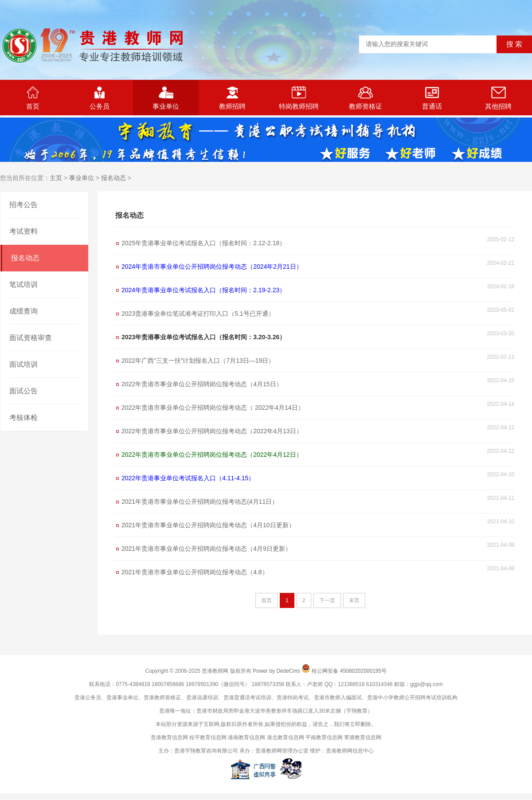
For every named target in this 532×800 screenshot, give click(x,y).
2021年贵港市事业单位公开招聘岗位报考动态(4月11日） (200, 502)
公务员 (100, 98)
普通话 (432, 98)
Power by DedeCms (276, 671)
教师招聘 (232, 98)
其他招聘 (498, 98)
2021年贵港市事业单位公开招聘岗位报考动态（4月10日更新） (208, 525)
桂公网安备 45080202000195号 (349, 671)
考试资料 (23, 231)
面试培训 (23, 364)
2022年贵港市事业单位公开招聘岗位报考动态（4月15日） (202, 384)
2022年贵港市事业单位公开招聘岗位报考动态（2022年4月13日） (212, 431)
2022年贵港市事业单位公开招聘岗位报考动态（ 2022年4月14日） (213, 408)
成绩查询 (23, 311)
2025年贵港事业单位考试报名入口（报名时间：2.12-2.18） (203, 243)
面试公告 (23, 391)
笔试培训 (23, 284)
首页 (33, 98)
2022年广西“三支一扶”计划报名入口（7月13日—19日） (198, 361)
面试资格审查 (31, 338)
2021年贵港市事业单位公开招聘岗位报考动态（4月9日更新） (206, 549)
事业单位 (166, 98)
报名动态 (113, 178)
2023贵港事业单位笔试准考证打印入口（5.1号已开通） (198, 314)
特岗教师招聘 (299, 98)
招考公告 (23, 205)
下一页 (327, 600)
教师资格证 (366, 98)
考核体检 (23, 418)
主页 (56, 178)
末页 (354, 600)
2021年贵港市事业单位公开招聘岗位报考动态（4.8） (195, 572)
